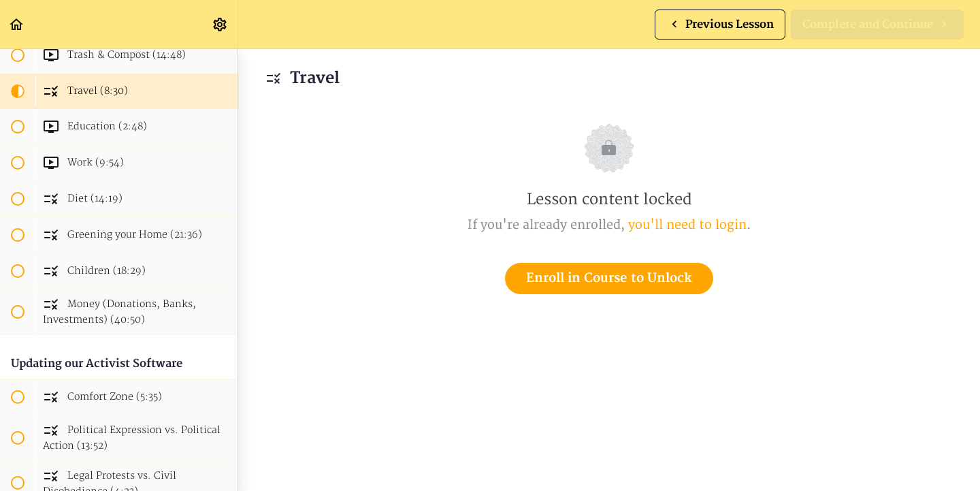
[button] (17, 24)
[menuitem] (220, 24)
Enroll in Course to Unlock (609, 278)
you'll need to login (687, 225)
